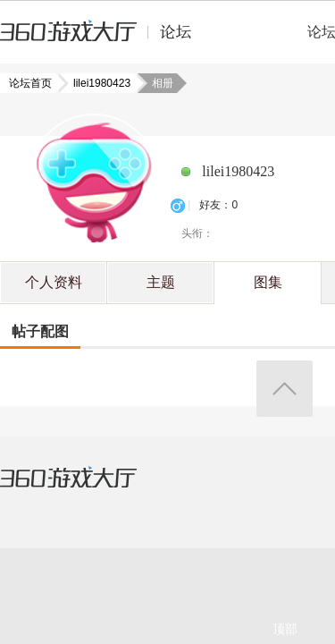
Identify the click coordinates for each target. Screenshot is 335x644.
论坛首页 (32, 83)
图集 (268, 282)
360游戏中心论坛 (103, 39)
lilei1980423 (96, 83)
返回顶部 (285, 389)
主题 (161, 282)
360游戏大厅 (87, 488)
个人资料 (54, 282)
